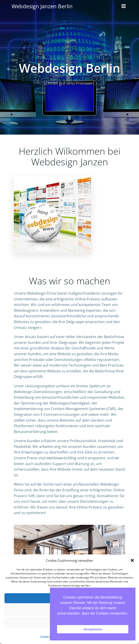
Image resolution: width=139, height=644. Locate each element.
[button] (132, 560)
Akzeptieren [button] (93, 629)
